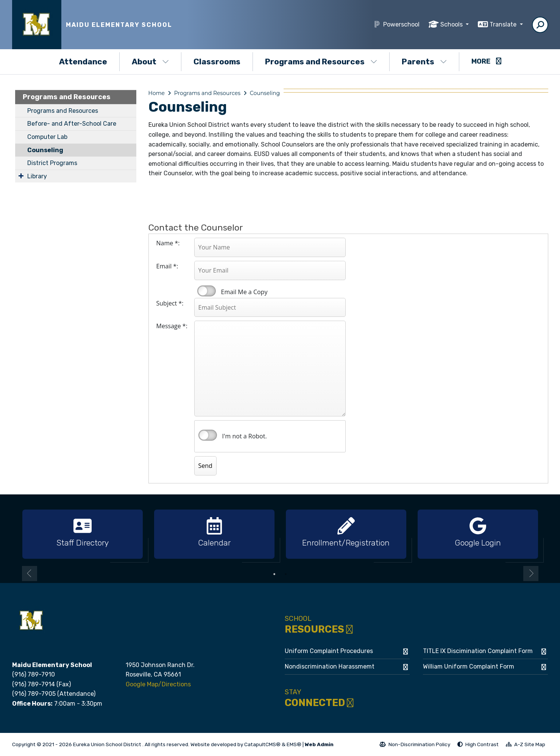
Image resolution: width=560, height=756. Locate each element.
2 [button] (286, 574)
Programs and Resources (321, 62)
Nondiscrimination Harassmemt (330, 666)
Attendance (83, 62)
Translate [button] (504, 24)
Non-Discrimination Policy (415, 745)
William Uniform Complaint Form (469, 666)
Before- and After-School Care (72, 124)
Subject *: (170, 303)
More (486, 61)
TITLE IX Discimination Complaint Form (478, 651)
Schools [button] (452, 24)
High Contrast (482, 744)
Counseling (45, 150)
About (150, 62)
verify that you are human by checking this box (208, 435)
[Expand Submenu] (21, 176)
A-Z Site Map (526, 745)
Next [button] (531, 574)
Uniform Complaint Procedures (329, 651)
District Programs (52, 163)
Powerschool (401, 24)
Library (37, 176)
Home (157, 93)
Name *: (168, 243)
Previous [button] (30, 574)
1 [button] (275, 574)
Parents (424, 62)
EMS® (294, 744)
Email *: (167, 266)
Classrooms (217, 62)
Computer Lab (47, 137)
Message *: (172, 326)
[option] (83, 535)
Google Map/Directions (158, 684)
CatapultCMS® (262, 744)
